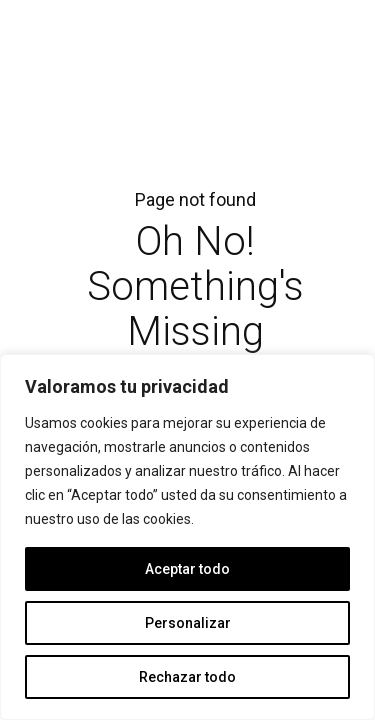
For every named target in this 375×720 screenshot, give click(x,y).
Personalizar (188, 623)
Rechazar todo (187, 677)
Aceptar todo (187, 569)
